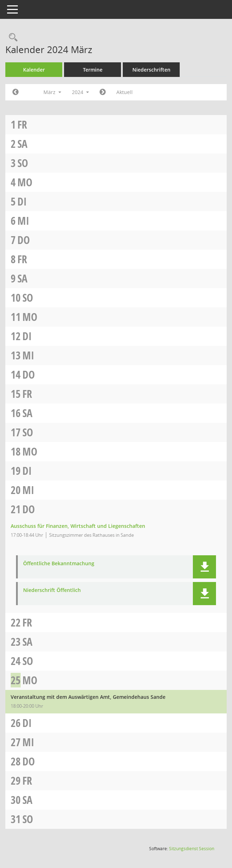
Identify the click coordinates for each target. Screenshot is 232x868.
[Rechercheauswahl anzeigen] (11, 38)
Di (22, 201)
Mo (25, 182)
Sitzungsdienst (192, 849)
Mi (23, 221)
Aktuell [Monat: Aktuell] (125, 92)
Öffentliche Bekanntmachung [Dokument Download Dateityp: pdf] (59, 564)
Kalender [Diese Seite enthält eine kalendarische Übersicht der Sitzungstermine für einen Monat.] (34, 70)
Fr (22, 124)
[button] (204, 567)
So (23, 163)
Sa (22, 144)
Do (24, 240)
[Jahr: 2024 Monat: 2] (15, 92)
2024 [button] (80, 92)
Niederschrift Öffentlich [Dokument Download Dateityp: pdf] (52, 590)
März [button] (52, 92)
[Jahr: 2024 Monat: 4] (103, 92)
